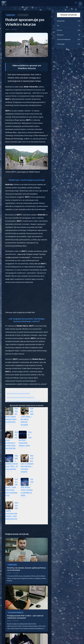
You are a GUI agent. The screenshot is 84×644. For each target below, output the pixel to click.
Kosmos (60, 30)
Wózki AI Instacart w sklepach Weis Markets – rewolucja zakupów (27, 464)
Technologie (10, 15)
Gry (58, 26)
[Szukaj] (76, 2)
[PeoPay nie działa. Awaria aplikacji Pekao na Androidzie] (27, 550)
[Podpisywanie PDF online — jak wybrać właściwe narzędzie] (27, 598)
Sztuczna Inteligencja (16, 613)
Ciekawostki (61, 21)
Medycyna (60, 35)
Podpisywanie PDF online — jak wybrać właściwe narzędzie (27, 417)
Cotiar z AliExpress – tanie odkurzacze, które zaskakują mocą (12, 487)
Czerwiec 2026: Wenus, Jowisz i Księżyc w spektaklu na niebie (27, 487)
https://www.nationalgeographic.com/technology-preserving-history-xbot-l (24, 401)
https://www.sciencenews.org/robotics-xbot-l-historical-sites (21, 397)
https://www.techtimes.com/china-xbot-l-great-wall (18, 393)
